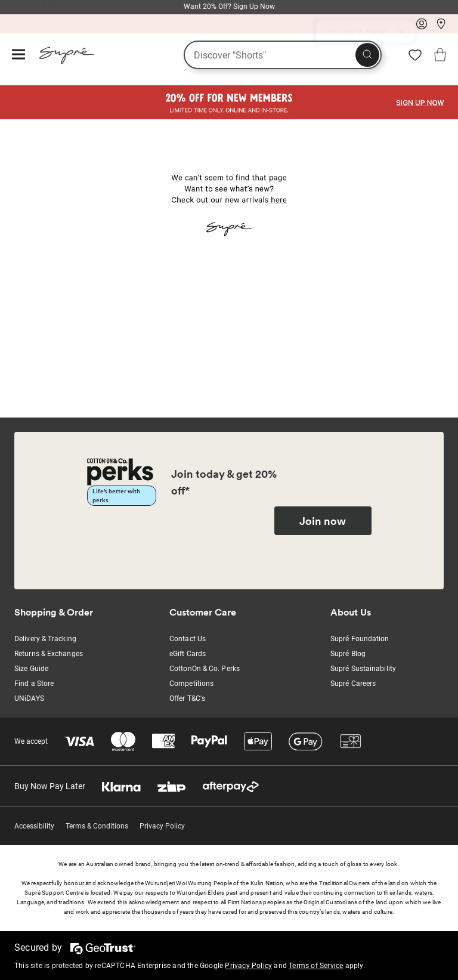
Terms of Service (316, 966)
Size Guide (31, 669)
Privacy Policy (162, 826)
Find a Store (34, 684)
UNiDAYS (29, 698)
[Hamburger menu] (18, 55)
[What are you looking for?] (283, 55)
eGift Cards (188, 654)
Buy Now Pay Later (50, 786)
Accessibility (34, 826)
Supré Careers (353, 684)
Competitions (191, 684)
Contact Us (188, 639)
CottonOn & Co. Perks (205, 669)
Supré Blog (348, 654)
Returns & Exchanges (49, 654)
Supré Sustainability (363, 669)
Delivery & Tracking (45, 639)
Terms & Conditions (97, 826)
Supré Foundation (360, 639)
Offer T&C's (187, 698)
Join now (323, 521)
